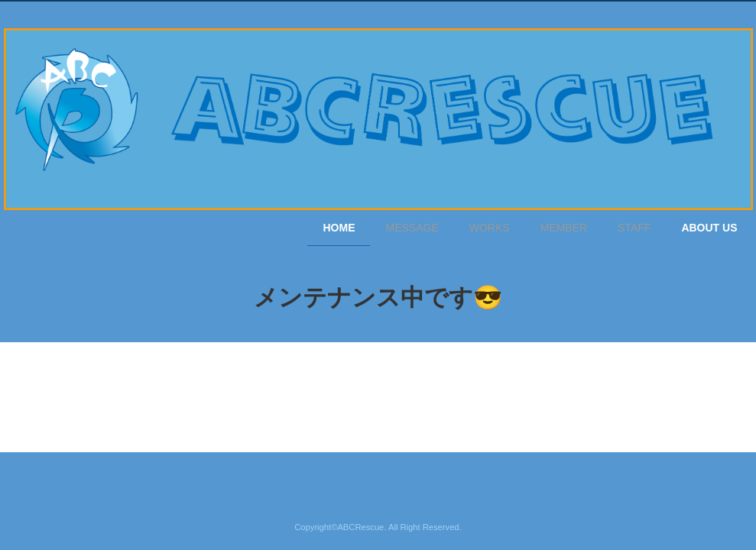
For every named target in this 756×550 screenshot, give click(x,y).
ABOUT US (709, 228)
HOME (339, 228)
